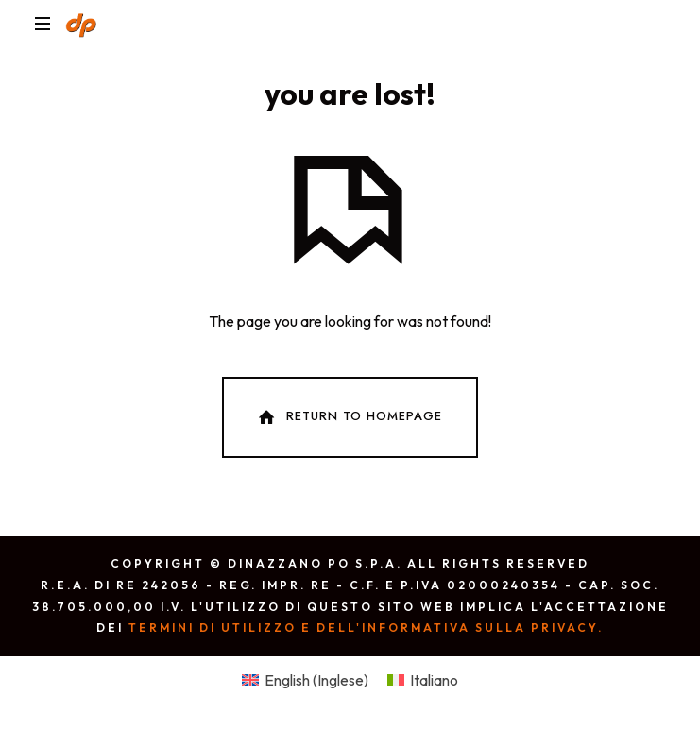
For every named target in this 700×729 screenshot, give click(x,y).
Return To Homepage (349, 417)
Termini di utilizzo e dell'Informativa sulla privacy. (366, 627)
